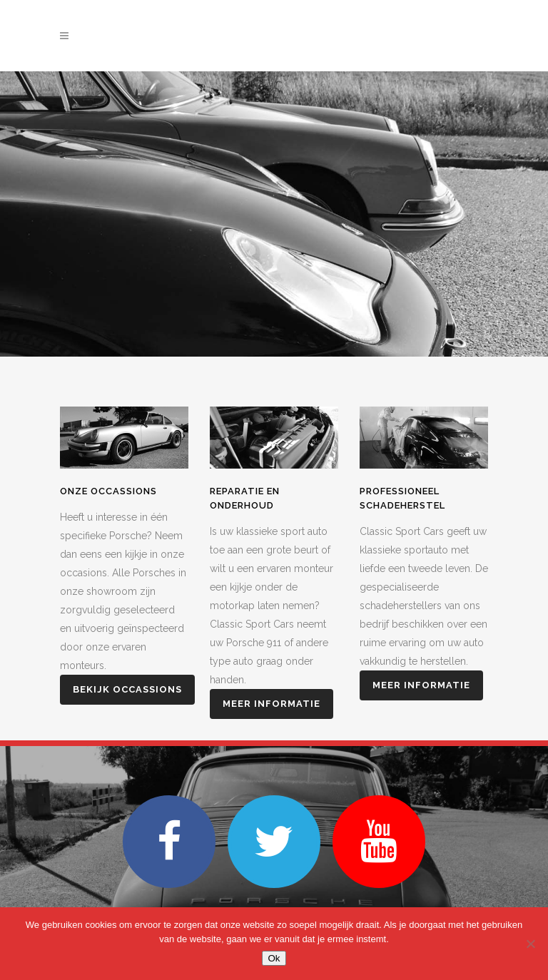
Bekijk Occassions (127, 689)
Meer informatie (272, 704)
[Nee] (530, 944)
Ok (274, 958)
